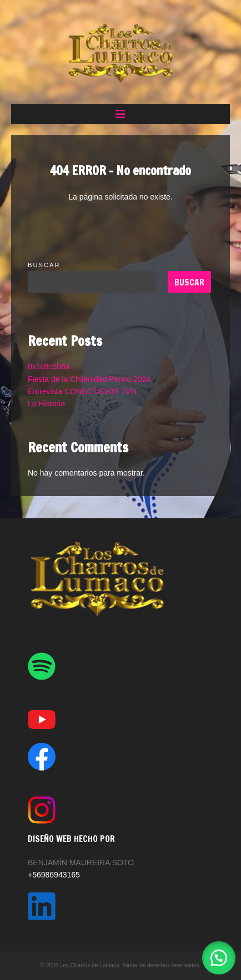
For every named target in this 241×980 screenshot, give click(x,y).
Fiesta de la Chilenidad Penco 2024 (89, 379)
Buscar (44, 265)
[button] (120, 114)
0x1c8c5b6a (49, 366)
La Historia (46, 404)
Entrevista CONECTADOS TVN (82, 391)
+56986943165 (54, 875)
